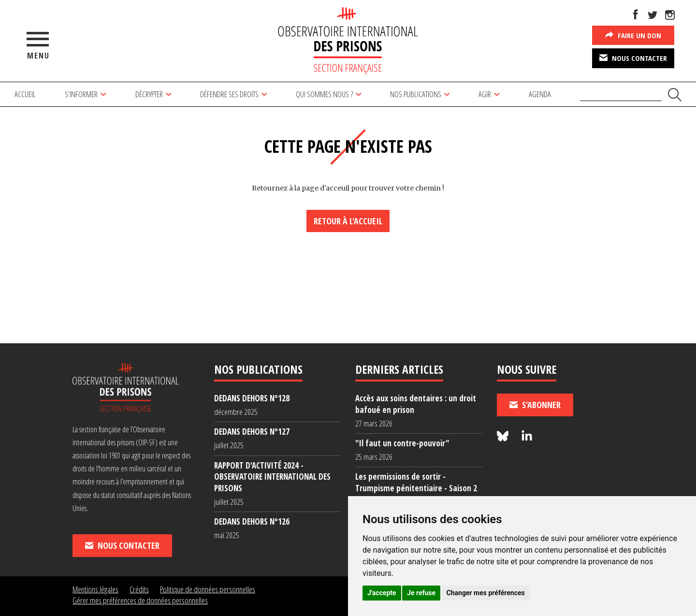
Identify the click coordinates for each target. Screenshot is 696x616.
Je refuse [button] (421, 593)
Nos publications (416, 94)
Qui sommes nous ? (324, 94)
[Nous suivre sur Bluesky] (504, 436)
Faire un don (633, 35)
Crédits (139, 589)
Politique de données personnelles (208, 589)
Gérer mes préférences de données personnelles (140, 600)
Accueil (25, 94)
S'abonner (535, 405)
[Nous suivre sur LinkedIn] (527, 436)
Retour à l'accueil (348, 221)
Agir (485, 94)
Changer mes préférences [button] (486, 593)
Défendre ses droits (229, 94)
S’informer (81, 94)
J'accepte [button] (382, 593)
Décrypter (149, 94)
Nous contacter (633, 58)
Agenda (540, 94)
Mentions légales (95, 589)
